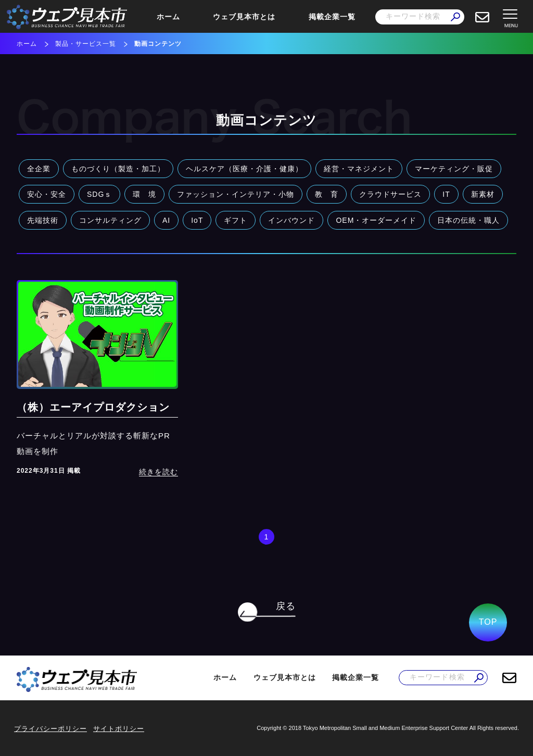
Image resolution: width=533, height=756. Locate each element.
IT (446, 194)
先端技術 (43, 220)
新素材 (483, 194)
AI (166, 220)
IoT (197, 220)
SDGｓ (99, 194)
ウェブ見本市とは (244, 17)
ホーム (168, 17)
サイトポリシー (119, 729)
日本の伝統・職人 (468, 220)
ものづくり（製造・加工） (118, 169)
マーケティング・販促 (454, 169)
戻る (286, 606)
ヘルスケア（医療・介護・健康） (244, 169)
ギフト (236, 220)
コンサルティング (110, 220)
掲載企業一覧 (332, 17)
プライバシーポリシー (50, 729)
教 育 (327, 194)
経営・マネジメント (359, 169)
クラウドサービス (390, 194)
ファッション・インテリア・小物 (236, 194)
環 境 (144, 194)
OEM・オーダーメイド (376, 220)
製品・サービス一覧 (86, 44)
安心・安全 (47, 194)
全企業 (39, 169)
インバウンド (291, 220)
